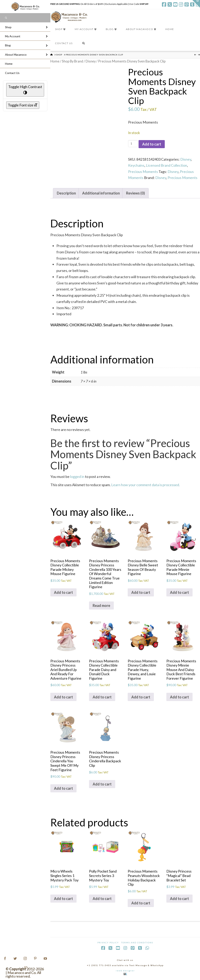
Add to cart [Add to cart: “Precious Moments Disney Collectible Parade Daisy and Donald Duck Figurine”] (102, 697)
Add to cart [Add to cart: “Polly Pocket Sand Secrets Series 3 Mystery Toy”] (102, 899)
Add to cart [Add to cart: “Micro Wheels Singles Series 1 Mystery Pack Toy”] (63, 899)
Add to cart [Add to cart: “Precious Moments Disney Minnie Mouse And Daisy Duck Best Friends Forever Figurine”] (179, 697)
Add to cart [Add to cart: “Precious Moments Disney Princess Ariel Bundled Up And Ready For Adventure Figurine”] (63, 697)
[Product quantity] (133, 144)
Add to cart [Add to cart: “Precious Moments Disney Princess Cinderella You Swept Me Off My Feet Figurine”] (63, 788)
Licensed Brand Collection (166, 165)
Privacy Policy (108, 943)
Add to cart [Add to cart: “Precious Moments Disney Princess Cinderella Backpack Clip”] (102, 784)
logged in (77, 476)
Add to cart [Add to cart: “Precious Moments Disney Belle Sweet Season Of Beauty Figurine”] (141, 592)
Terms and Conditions (137, 943)
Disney (91, 61)
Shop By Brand (73, 61)
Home (55, 61)
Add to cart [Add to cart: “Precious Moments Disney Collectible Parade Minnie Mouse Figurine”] (179, 592)
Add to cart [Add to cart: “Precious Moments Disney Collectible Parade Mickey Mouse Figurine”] (63, 592)
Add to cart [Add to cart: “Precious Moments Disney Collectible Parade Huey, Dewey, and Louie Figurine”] (141, 697)
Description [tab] (66, 193)
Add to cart (152, 144)
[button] (196, 4)
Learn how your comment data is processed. (146, 485)
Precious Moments (143, 172)
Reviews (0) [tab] (135, 193)
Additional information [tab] (101, 193)
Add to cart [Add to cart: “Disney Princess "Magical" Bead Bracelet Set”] (179, 899)
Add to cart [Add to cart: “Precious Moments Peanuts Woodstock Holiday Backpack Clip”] (141, 903)
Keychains (136, 165)
